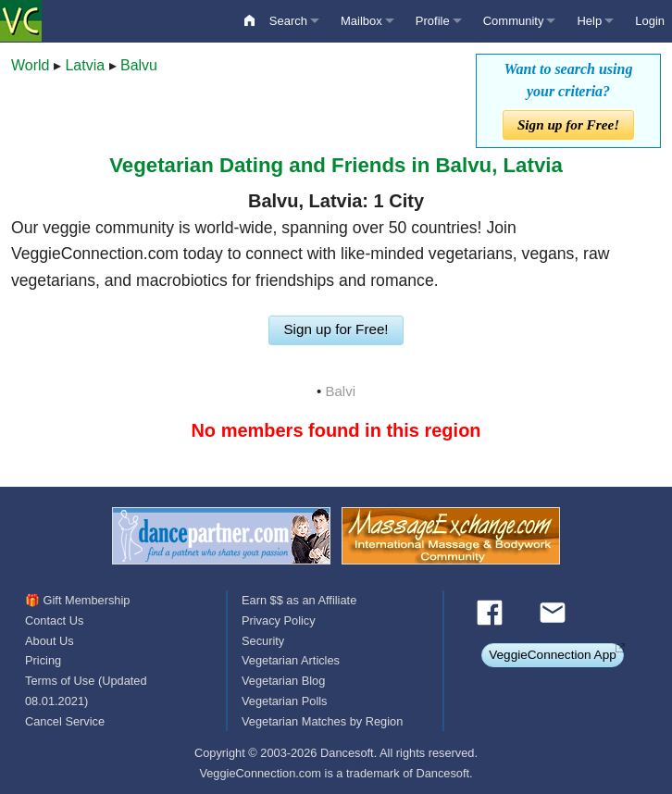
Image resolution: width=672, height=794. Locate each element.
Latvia (85, 65)
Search (288, 21)
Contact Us (54, 620)
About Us (50, 641)
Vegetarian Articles (291, 660)
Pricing (43, 660)
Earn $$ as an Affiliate (299, 600)
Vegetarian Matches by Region (322, 721)
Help (589, 21)
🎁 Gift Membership (77, 600)
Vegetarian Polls (284, 701)
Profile (433, 21)
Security (263, 641)
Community (514, 21)
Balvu (139, 65)
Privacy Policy (279, 620)
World (31, 65)
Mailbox (361, 21)
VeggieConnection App (553, 655)
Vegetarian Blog (283, 681)
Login (650, 21)
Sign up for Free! (568, 124)
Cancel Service (65, 721)
